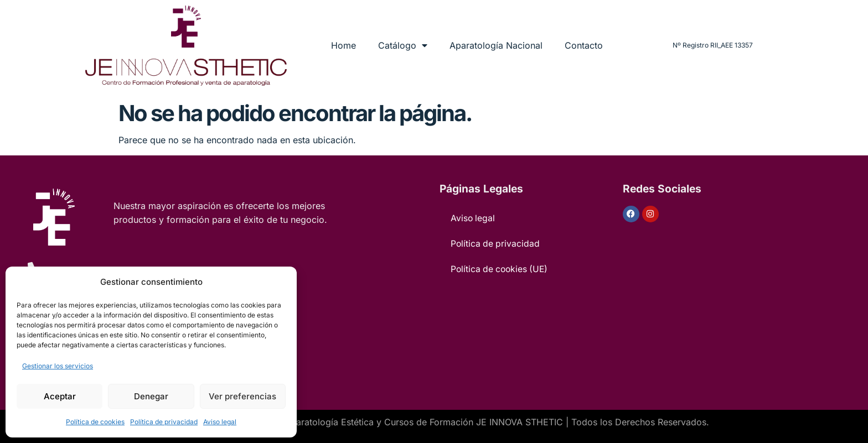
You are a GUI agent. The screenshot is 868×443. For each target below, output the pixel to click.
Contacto (584, 45)
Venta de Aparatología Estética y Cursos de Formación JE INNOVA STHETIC (404, 422)
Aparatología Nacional (496, 45)
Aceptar (60, 396)
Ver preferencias (242, 396)
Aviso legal (220, 422)
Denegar (151, 396)
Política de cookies (95, 422)
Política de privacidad (164, 422)
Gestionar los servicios (58, 366)
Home (343, 45)
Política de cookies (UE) (501, 269)
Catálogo (403, 45)
